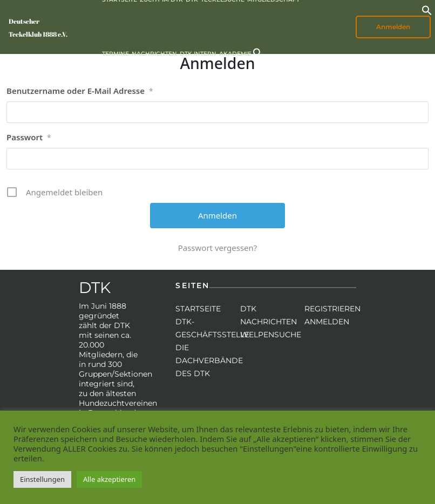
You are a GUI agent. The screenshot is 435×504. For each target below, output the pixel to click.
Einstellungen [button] (42, 479)
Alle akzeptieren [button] (109, 479)
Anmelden (393, 27)
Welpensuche (271, 335)
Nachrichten (154, 54)
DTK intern (198, 54)
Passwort (29, 138)
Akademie (235, 54)
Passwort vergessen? (218, 248)
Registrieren (332, 309)
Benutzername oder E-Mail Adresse (80, 91)
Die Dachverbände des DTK (209, 360)
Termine (115, 54)
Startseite (198, 309)
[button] (427, 9)
